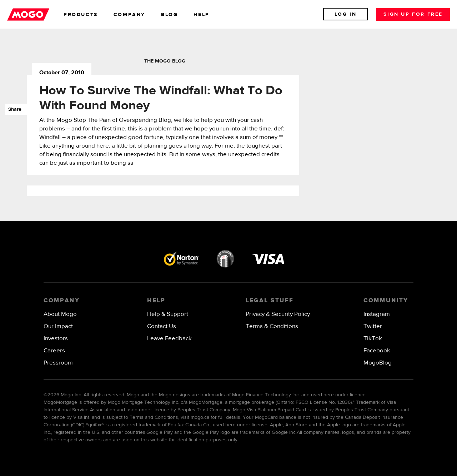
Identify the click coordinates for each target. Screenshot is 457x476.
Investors (56, 339)
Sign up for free (413, 14)
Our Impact (58, 326)
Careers (54, 351)
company (129, 15)
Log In (346, 14)
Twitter (373, 326)
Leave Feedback (169, 339)
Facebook (377, 351)
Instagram (377, 314)
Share (13, 109)
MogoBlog (378, 363)
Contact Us (162, 326)
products (81, 15)
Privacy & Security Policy (278, 314)
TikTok (373, 339)
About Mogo (60, 314)
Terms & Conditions (272, 326)
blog (169, 15)
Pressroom (58, 363)
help (201, 15)
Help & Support (168, 314)
